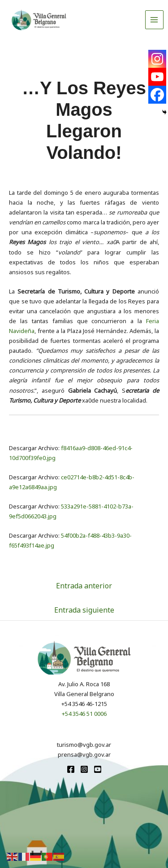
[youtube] (98, 769)
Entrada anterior (84, 586)
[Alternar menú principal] (155, 20)
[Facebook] (157, 95)
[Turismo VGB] (39, 20)
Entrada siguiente (84, 610)
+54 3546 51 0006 (84, 714)
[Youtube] (157, 77)
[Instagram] (157, 59)
